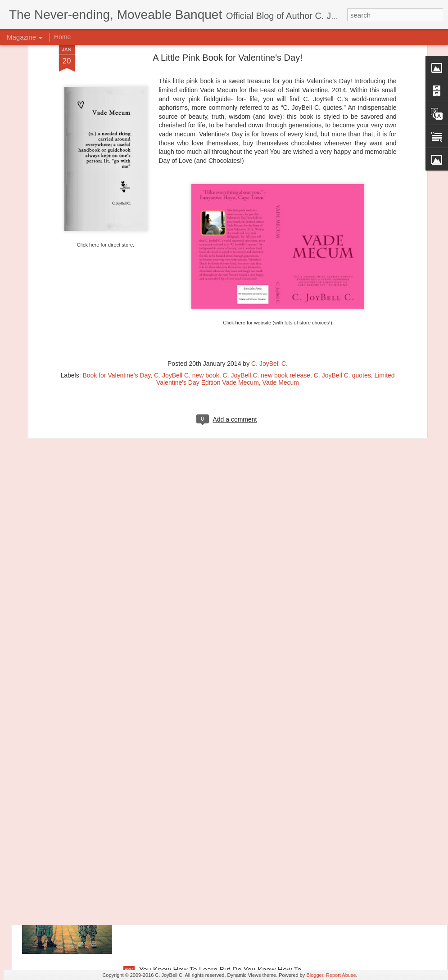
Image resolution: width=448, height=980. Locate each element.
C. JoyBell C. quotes (342, 263)
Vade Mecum (281, 270)
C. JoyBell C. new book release (267, 263)
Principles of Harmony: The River (192, 766)
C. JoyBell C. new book (187, 263)
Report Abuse (341, 975)
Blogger (315, 975)
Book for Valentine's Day (116, 263)
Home (62, 37)
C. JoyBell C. (269, 252)
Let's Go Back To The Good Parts (192, 868)
